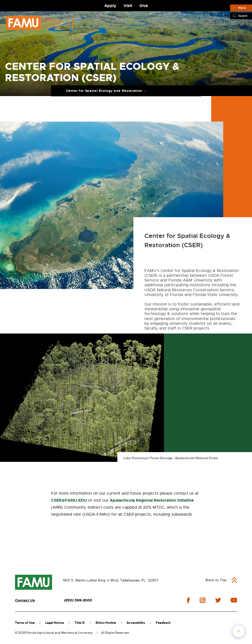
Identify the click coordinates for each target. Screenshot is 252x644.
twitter (218, 600)
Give (144, 6)
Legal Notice (55, 623)
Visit (128, 6)
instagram (202, 600)
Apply (110, 6)
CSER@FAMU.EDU (69, 500)
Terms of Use (25, 623)
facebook (188, 600)
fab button (239, 631)
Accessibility (136, 623)
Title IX (80, 623)
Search (243, 16)
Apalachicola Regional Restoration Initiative (152, 500)
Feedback (163, 623)
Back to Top (216, 580)
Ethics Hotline (106, 623)
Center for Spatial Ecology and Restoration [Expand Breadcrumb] (104, 91)
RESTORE (195, 473)
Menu (242, 8)
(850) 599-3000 (78, 600)
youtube (234, 600)
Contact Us (25, 600)
